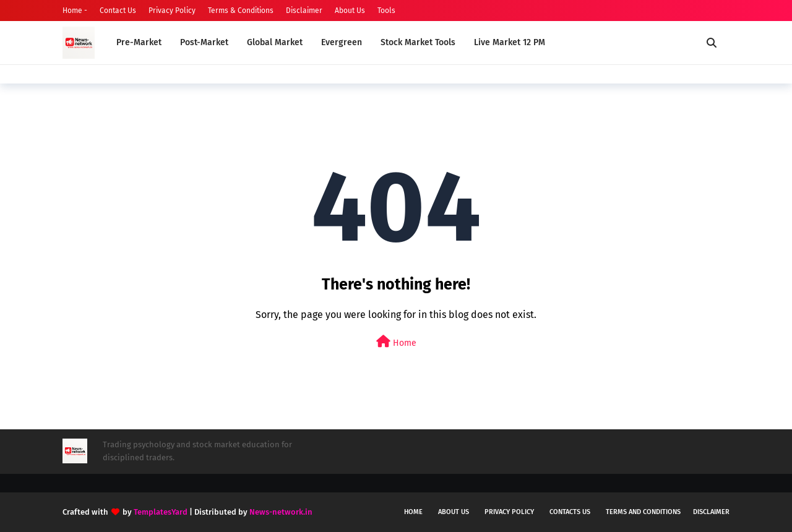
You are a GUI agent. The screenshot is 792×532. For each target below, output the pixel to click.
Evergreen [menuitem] (342, 42)
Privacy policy (509, 512)
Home (396, 342)
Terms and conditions (643, 512)
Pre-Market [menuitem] (139, 42)
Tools (386, 11)
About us (454, 512)
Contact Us (118, 11)
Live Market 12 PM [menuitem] (510, 42)
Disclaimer (304, 11)
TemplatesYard (161, 512)
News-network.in (281, 512)
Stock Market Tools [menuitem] (418, 42)
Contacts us (570, 512)
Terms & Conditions (241, 11)
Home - (75, 11)
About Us (350, 11)
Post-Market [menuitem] (204, 42)
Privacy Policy (172, 11)
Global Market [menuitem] (275, 42)
